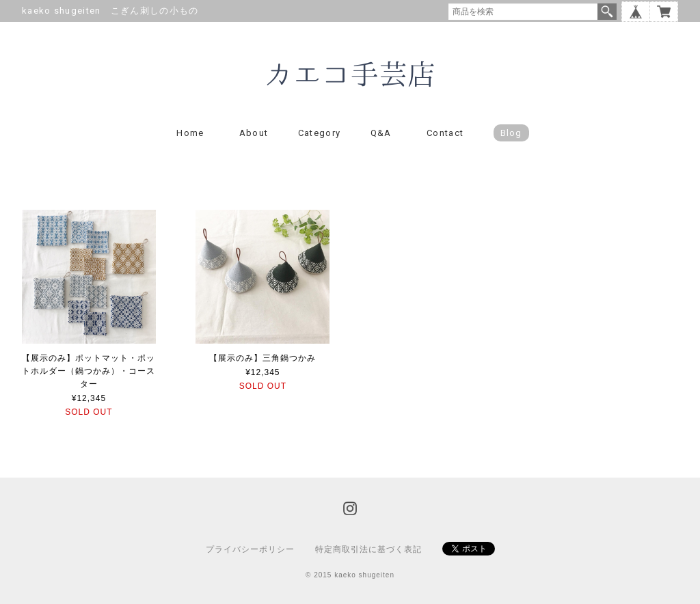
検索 (607, 12)
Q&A (381, 133)
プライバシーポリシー (250, 549)
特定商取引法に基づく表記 (368, 549)
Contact (445, 133)
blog (511, 133)
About (254, 133)
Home (190, 133)
